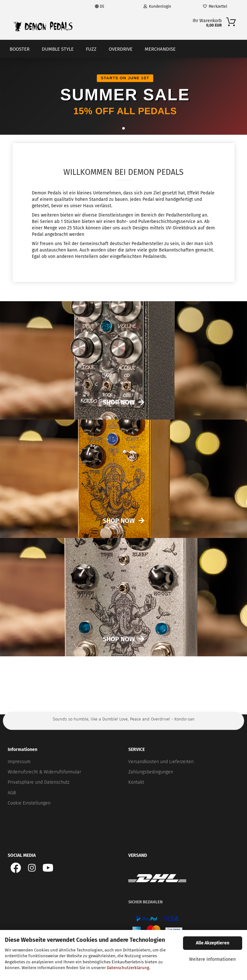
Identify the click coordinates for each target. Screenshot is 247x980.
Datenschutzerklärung (128, 968)
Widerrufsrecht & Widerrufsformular (44, 772)
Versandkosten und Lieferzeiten (161, 762)
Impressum (19, 762)
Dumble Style (58, 49)
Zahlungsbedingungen (151, 772)
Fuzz (91, 49)
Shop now (119, 521)
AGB (12, 793)
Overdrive (121, 49)
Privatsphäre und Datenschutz (39, 782)
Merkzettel (215, 6)
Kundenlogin (157, 6)
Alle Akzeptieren (213, 943)
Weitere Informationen (212, 959)
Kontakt (136, 782)
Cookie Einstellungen (29, 803)
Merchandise (160, 49)
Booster (20, 49)
